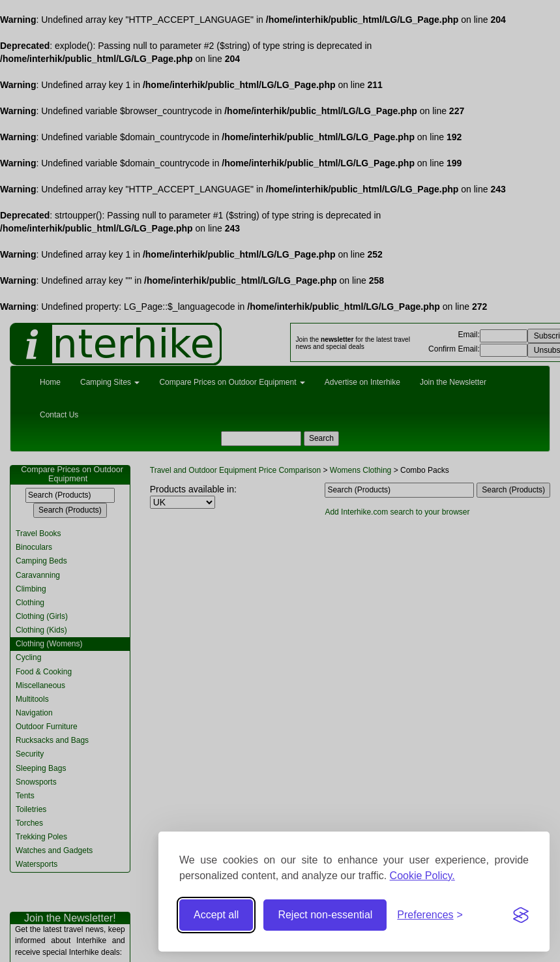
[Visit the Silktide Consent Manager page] (521, 915)
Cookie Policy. (422, 876)
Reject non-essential (325, 915)
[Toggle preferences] (430, 915)
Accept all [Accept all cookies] (216, 915)
